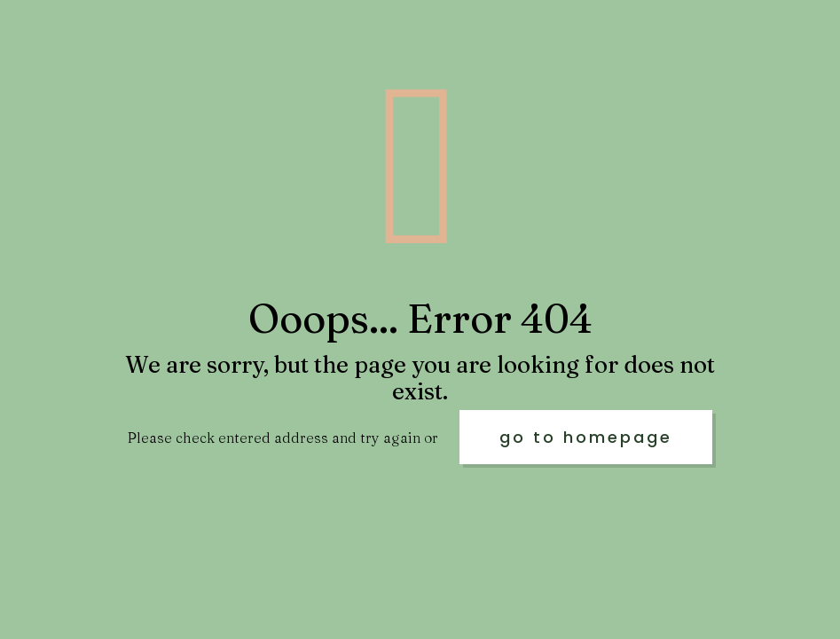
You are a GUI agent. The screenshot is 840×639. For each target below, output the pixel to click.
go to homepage (586, 437)
